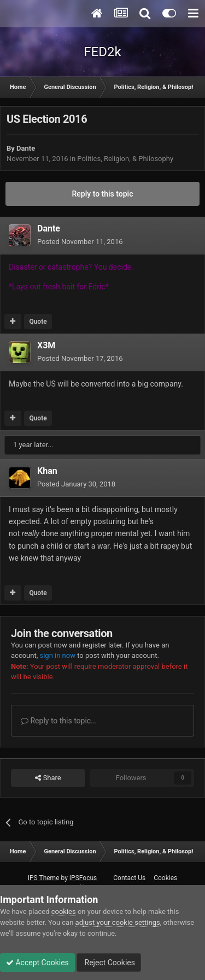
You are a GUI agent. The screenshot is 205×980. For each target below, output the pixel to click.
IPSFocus (83, 878)
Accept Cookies (37, 963)
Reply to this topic (103, 194)
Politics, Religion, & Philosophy (125, 159)
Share (48, 778)
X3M (46, 345)
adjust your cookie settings (118, 922)
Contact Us (129, 878)
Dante (26, 148)
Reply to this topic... (59, 721)
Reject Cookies (109, 963)
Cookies (165, 878)
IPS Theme (44, 878)
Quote (38, 322)
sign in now (57, 655)
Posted (80, 242)
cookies (64, 911)
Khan (47, 471)
